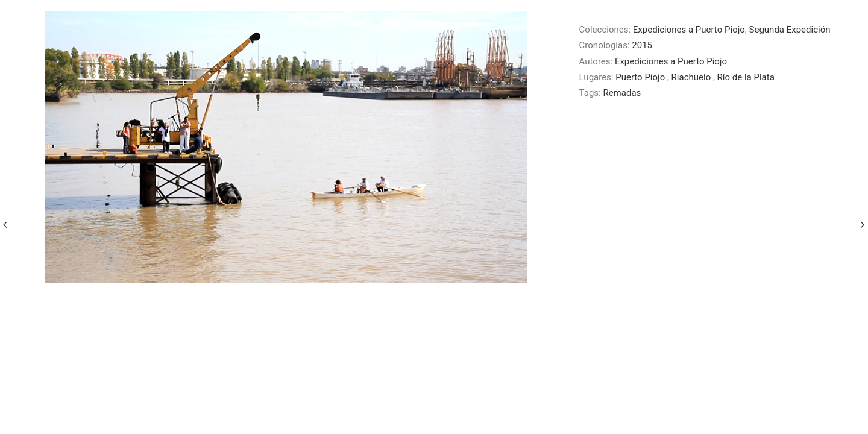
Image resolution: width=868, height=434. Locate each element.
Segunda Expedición (790, 30)
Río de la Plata (746, 77)
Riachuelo (692, 77)
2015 (642, 45)
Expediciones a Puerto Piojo (689, 30)
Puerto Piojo (641, 77)
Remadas (622, 93)
